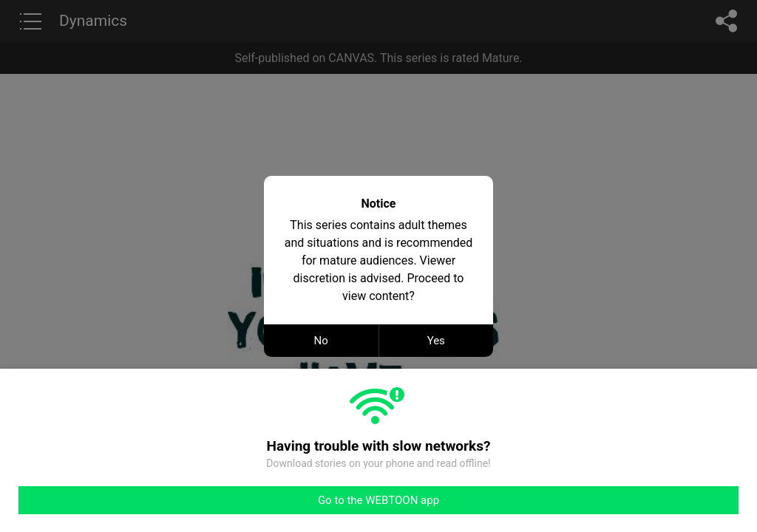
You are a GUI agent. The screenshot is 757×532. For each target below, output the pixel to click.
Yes (436, 341)
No (321, 341)
